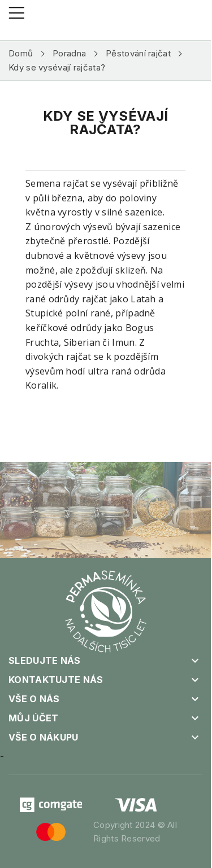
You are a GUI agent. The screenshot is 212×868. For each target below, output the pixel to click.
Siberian (82, 342)
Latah (143, 299)
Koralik (41, 385)
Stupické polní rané (68, 313)
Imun (123, 342)
